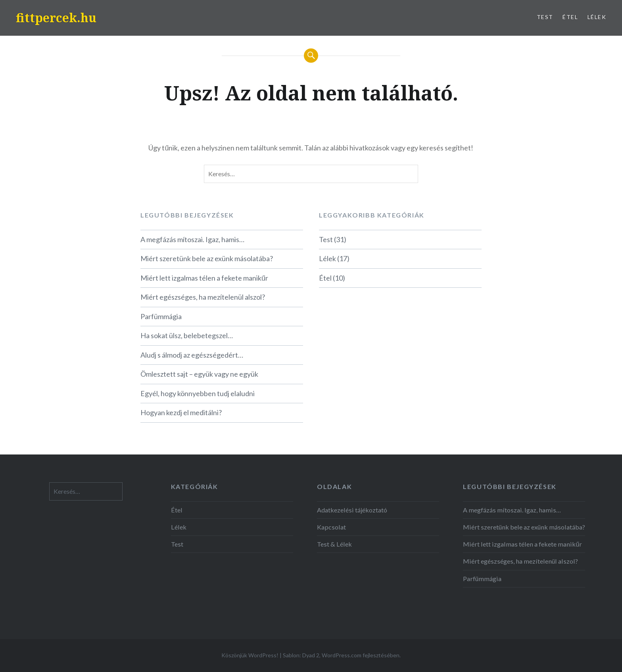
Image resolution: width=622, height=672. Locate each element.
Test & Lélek (334, 544)
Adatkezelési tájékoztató (352, 510)
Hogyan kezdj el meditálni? (181, 412)
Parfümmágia (161, 316)
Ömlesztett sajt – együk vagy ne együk (199, 374)
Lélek (597, 17)
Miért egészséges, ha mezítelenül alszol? (203, 297)
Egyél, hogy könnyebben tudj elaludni (198, 393)
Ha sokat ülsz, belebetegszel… (187, 335)
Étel (570, 17)
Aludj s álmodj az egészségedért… (192, 355)
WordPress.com (342, 655)
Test (545, 17)
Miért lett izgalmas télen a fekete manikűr (204, 278)
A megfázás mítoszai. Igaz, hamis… (192, 239)
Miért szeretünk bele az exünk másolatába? (207, 258)
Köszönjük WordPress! (250, 655)
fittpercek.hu (56, 18)
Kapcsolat (331, 527)
